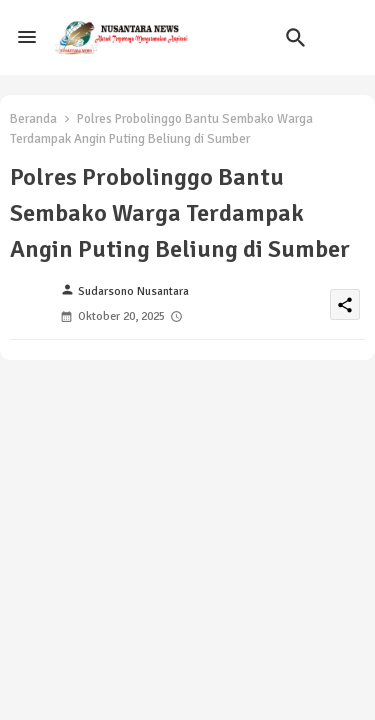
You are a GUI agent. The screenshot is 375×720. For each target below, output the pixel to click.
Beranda (33, 119)
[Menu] (27, 38)
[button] (296, 38)
